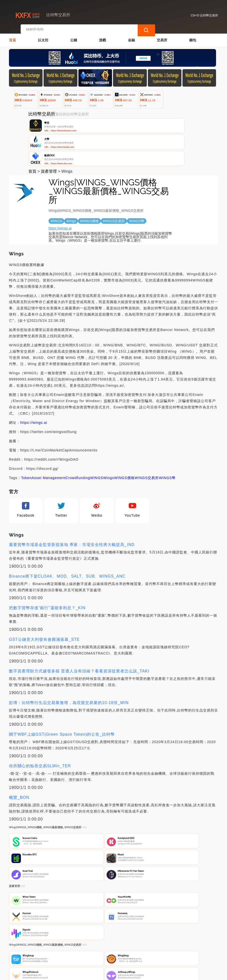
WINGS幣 (167, 445)
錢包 (193, 36)
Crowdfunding (78, 445)
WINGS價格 (124, 445)
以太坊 (43, 36)
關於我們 (88, 951)
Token (26, 445)
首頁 (12, 36)
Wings (109, 445)
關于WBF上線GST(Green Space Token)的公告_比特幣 (62, 701)
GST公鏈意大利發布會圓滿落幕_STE (44, 606)
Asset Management (49, 445)
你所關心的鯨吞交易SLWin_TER (40, 733)
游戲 (103, 36)
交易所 (162, 36)
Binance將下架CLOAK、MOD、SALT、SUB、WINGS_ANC (67, 543)
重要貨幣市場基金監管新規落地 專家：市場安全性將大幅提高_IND (72, 512)
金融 (131, 36)
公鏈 (74, 36)
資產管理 (49, 138)
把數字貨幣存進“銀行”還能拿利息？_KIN (47, 575)
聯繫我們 (64, 951)
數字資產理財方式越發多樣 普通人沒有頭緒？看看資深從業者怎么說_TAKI (79, 638)
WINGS (97, 445)
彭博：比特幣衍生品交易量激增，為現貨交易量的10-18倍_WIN (69, 670)
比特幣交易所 (91, 974)
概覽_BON (19, 764)
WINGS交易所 (147, 445)
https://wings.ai (60, 195)
